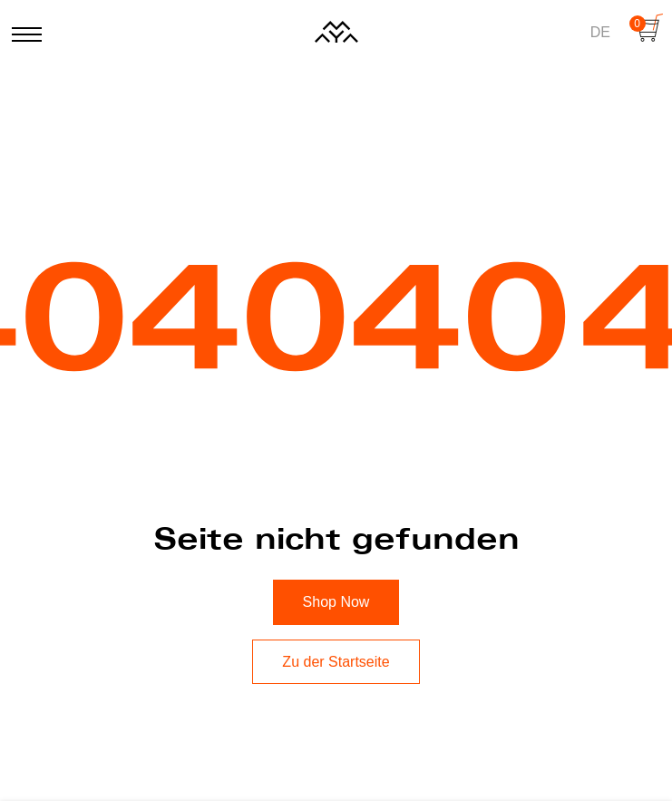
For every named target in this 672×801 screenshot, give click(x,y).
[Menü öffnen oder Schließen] (24, 28)
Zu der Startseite (336, 662)
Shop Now (336, 602)
